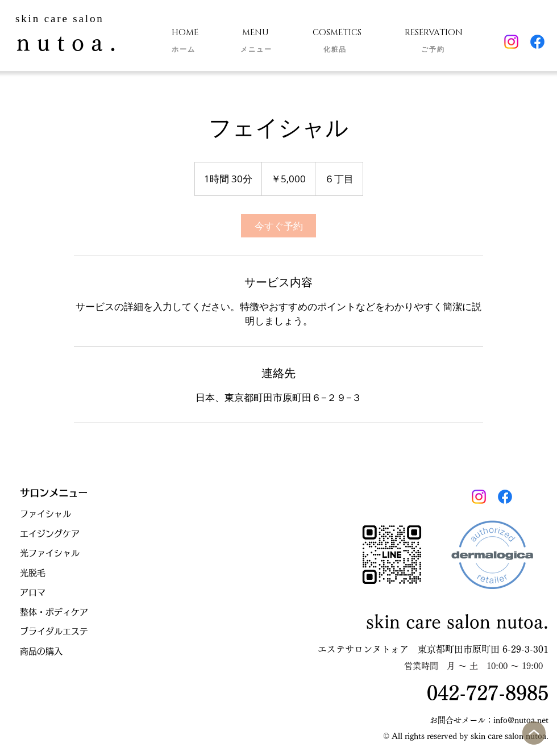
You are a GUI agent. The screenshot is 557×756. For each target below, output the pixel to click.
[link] (278, 226)
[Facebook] (537, 42)
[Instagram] (511, 42)
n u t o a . (66, 43)
